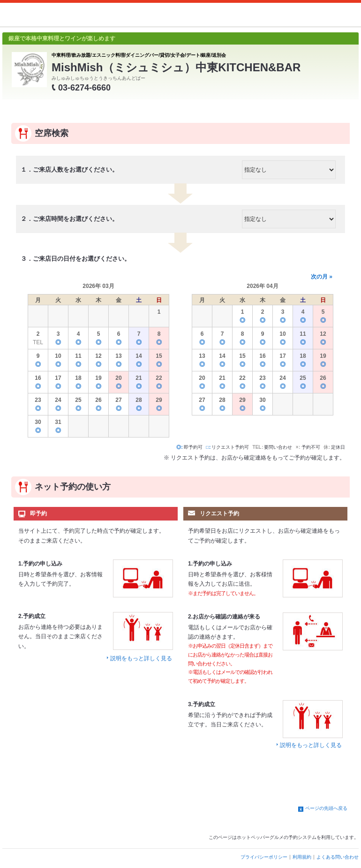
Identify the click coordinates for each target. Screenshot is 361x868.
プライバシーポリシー (264, 857)
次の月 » (322, 277)
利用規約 (302, 857)
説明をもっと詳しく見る (141, 658)
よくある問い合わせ (338, 857)
